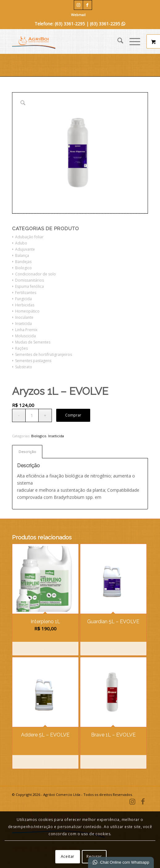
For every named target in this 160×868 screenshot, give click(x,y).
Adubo (21, 243)
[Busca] (117, 41)
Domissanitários (29, 280)
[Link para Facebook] (87, 5)
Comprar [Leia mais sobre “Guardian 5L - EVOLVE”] (98, 650)
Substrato (24, 367)
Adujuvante (25, 249)
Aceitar (68, 856)
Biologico (23, 268)
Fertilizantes (26, 293)
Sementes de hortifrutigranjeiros (44, 354)
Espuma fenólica (29, 286)
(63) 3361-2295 (107, 24)
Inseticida (23, 324)
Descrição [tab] (27, 452)
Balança (22, 255)
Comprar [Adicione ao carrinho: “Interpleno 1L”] (30, 650)
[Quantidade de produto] (32, 415)
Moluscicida (25, 336)
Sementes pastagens (33, 361)
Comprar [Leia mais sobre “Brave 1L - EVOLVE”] (98, 763)
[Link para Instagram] (78, 5)
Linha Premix (26, 330)
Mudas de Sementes (33, 342)
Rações (21, 348)
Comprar (73, 415)
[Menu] (132, 41)
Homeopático (27, 311)
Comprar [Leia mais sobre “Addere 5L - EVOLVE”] (30, 763)
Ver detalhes (59, 650)
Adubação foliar (29, 237)
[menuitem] (78, 15)
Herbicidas (25, 305)
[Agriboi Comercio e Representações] (66, 41)
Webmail (78, 15)
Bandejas (23, 262)
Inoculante (24, 317)
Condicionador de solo (36, 274)
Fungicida (23, 299)
